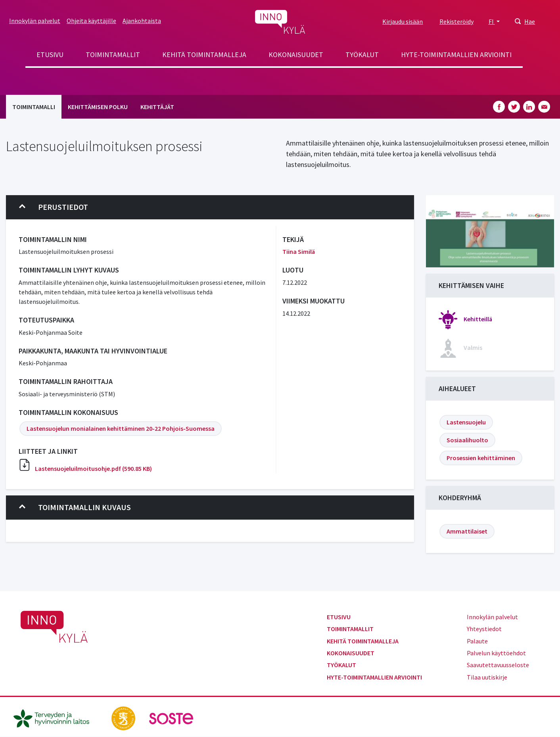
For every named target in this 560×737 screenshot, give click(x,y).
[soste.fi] (171, 718)
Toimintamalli (34, 107)
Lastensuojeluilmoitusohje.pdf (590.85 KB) (93, 468)
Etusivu (50, 55)
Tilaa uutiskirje (487, 677)
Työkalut (362, 55)
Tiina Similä (299, 251)
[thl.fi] (56, 718)
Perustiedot (54, 207)
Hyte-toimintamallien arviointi (456, 55)
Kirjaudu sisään (403, 21)
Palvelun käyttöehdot (496, 653)
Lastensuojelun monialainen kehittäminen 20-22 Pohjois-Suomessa (121, 428)
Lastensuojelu (466, 422)
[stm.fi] (124, 718)
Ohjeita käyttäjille (91, 21)
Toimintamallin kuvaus (75, 507)
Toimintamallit (113, 55)
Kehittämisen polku (98, 107)
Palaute (477, 641)
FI (492, 21)
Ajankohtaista (142, 21)
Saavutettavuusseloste (498, 665)
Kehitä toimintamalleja (204, 55)
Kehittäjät (157, 107)
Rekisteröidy (456, 21)
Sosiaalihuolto (467, 440)
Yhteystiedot (484, 629)
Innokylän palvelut (35, 21)
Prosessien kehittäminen (481, 458)
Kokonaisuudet (296, 55)
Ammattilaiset (467, 531)
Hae (530, 21)
